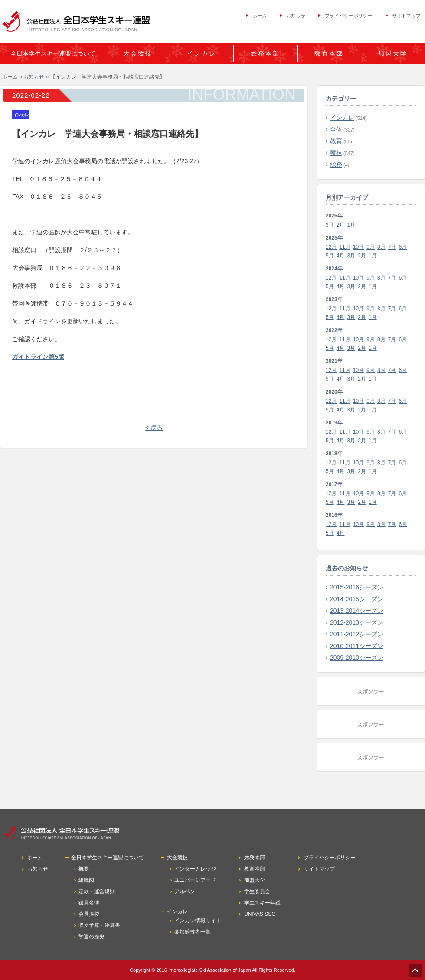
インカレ (342, 118)
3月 (330, 225)
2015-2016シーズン (357, 587)
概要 (84, 869)
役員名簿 (89, 903)
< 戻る (154, 428)
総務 (336, 164)
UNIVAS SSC (260, 914)
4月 (341, 256)
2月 (341, 225)
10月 (358, 247)
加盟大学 (393, 53)
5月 (330, 256)
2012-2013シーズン (357, 622)
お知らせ (296, 16)
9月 (371, 247)
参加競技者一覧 (193, 932)
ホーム (260, 16)
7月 (392, 247)
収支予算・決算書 (99, 925)
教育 (336, 141)
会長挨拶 (89, 914)
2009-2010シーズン (357, 658)
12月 (331, 247)
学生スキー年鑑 (262, 903)
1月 (351, 225)
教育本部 (329, 53)
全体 (336, 129)
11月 (345, 247)
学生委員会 (257, 891)
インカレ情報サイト (198, 921)
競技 (336, 153)
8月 (381, 247)
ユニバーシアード (195, 880)
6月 (403, 247)
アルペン (185, 891)
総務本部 (265, 53)
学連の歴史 (92, 937)
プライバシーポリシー (349, 16)
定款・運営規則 (97, 891)
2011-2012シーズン (357, 634)
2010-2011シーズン (357, 646)
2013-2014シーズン (357, 611)
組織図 (86, 880)
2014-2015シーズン (357, 599)
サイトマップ (406, 16)
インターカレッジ (195, 869)
